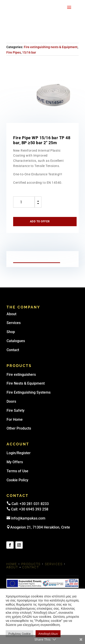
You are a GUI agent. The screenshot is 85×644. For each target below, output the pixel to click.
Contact (13, 350)
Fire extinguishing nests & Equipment (51, 47)
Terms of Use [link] (17, 471)
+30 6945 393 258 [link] (34, 509)
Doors (11, 401)
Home (12, 564)
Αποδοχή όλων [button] (48, 634)
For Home (15, 420)
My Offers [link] (15, 462)
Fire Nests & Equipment (26, 383)
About (11, 314)
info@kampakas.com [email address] (28, 518)
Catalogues (16, 341)
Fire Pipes (14, 52)
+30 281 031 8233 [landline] (34, 504)
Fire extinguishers (21, 375)
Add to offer (40, 221)
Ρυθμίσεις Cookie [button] (19, 634)
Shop (11, 332)
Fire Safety (16, 410)
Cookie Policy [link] (17, 480)
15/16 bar (29, 52)
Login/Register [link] (19, 453)
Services (14, 323)
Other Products (19, 428)
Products (31, 564)
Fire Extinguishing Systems (29, 392)
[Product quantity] (24, 202)
